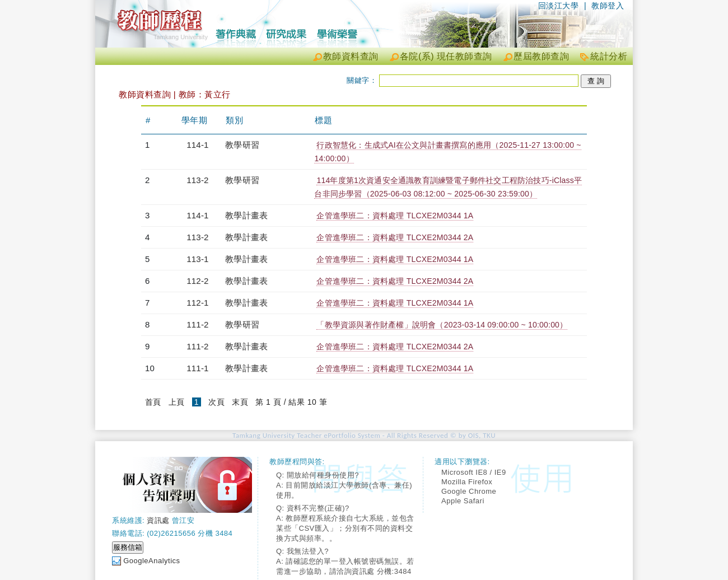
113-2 (197, 180)
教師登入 (608, 6)
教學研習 (242, 145)
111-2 (197, 324)
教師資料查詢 (351, 56)
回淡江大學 (559, 6)
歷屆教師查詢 (541, 56)
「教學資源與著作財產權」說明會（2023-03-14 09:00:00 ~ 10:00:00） (442, 325)
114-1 (197, 145)
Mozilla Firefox (467, 482)
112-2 (197, 281)
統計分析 (609, 56)
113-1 (197, 259)
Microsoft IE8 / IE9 (474, 472)
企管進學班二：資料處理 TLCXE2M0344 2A (395, 237)
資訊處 (158, 520)
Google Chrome (469, 491)
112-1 (197, 303)
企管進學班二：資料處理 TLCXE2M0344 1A (395, 216)
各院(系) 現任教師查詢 (446, 56)
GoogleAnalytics (151, 561)
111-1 (197, 368)
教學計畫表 (246, 215)
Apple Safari (463, 501)
